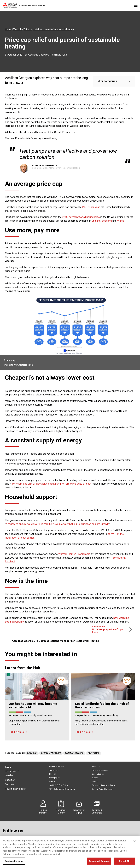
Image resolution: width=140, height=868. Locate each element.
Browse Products (56, 767)
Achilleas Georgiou (39, 55)
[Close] (135, 846)
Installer (9, 775)
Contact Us (54, 770)
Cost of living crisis (51, 753)
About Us (96, 767)
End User (10, 784)
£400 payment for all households (81, 217)
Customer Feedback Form (103, 785)
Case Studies (98, 774)
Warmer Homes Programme (74, 554)
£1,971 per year (91, 207)
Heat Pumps (94, 753)
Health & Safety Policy (58, 785)
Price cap (32, 753)
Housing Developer (15, 789)
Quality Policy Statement (103, 789)
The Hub (53, 774)
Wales (121, 221)
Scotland (107, 221)
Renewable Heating (74, 753)
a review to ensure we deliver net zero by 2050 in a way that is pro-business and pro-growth (57, 524)
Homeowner (12, 771)
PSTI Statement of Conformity (62, 789)
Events (95, 778)
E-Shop (95, 782)
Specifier (10, 780)
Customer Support (100, 770)
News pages (54, 778)
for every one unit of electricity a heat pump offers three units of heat (52, 484)
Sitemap (52, 782)
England (96, 221)
